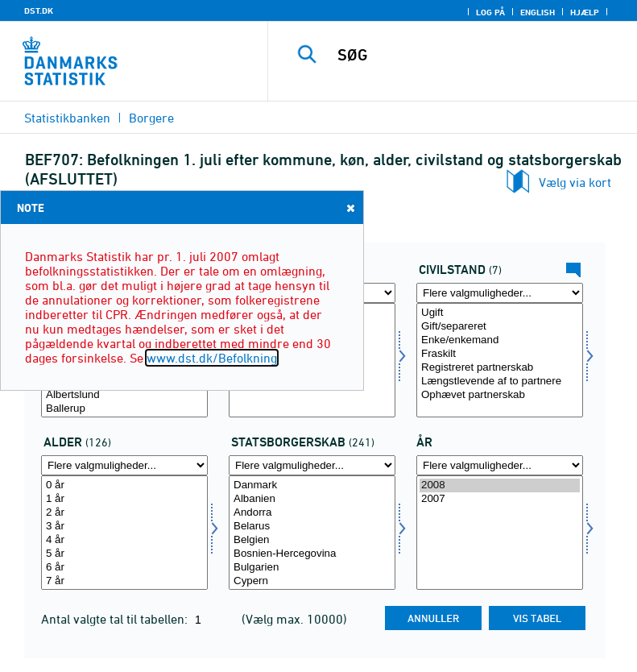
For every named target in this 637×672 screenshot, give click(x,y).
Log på (490, 12)
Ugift (500, 313)
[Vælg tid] (500, 533)
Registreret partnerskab (500, 368)
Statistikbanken (67, 118)
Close (350, 207)
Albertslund (124, 395)
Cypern (312, 581)
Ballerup (124, 409)
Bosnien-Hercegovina (312, 554)
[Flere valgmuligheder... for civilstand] (500, 293)
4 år (124, 540)
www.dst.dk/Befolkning (212, 358)
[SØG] (477, 55)
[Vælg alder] (124, 533)
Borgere (151, 118)
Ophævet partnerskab (500, 395)
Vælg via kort (575, 182)
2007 (500, 499)
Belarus (312, 527)
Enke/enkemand (500, 340)
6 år (124, 568)
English (538, 12)
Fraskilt (500, 354)
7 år (124, 581)
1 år (124, 499)
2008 (500, 485)
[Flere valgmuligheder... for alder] (124, 465)
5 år (124, 554)
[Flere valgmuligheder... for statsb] (312, 465)
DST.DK (39, 10)
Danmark (312, 485)
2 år (124, 513)
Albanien (312, 499)
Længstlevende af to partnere (500, 382)
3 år (124, 527)
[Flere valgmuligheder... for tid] (500, 465)
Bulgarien (312, 568)
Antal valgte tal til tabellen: (116, 619)
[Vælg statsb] (312, 533)
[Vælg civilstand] (500, 360)
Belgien (312, 540)
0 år (124, 485)
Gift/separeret (500, 327)
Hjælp (585, 12)
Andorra (312, 513)
